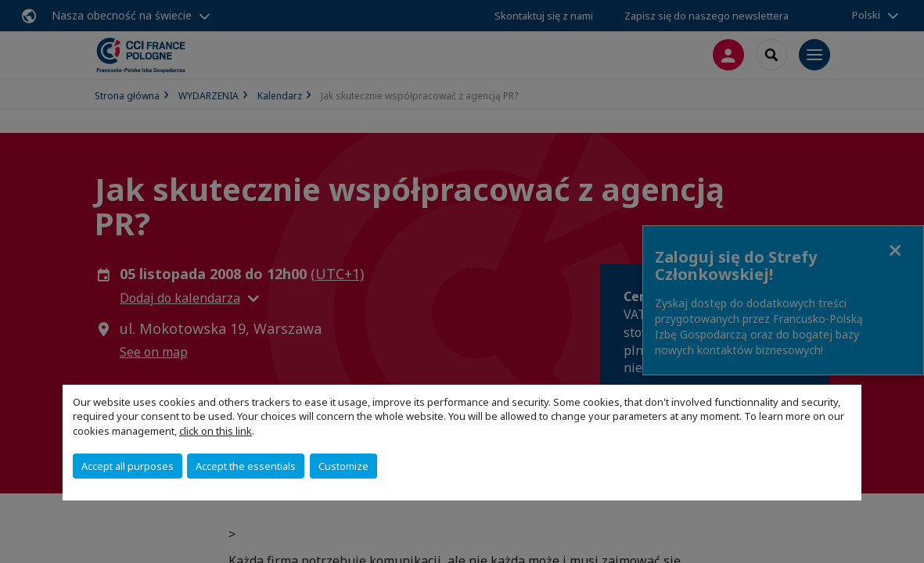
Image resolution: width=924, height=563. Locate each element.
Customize (343, 466)
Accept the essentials (246, 466)
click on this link (216, 431)
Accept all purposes (128, 466)
